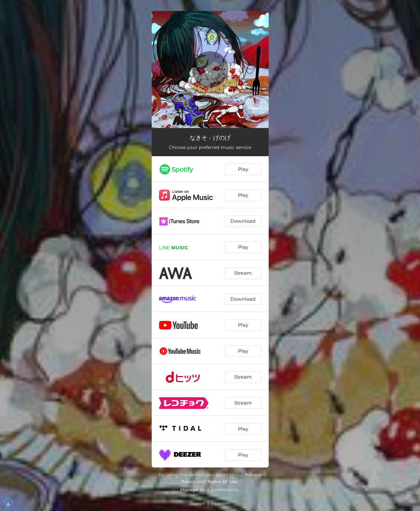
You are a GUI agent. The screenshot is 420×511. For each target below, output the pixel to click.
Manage (189, 490)
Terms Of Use (222, 482)
